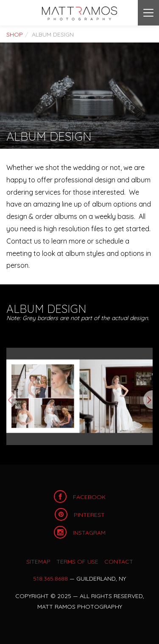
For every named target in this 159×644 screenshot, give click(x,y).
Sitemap (38, 562)
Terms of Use (77, 562)
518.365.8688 (50, 579)
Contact (119, 562)
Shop (15, 34)
